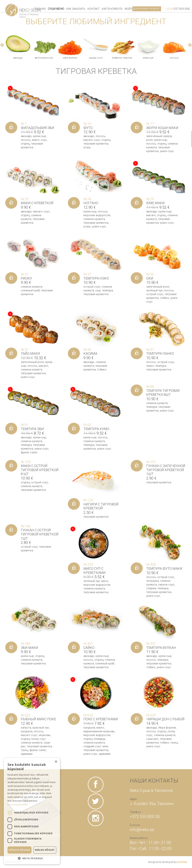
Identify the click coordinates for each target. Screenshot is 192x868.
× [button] (56, 762)
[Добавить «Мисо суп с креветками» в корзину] (74, 568)
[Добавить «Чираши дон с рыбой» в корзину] (137, 719)
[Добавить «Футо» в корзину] (74, 127)
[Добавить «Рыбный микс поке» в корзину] (11, 719)
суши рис (152, 739)
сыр (98, 290)
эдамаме (27, 754)
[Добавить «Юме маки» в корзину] (137, 203)
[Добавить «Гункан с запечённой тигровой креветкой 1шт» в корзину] (137, 466)
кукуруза (27, 731)
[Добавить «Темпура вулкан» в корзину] (137, 647)
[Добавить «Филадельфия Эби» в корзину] (11, 127)
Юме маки (155, 203)
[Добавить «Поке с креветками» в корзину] (74, 719)
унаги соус (167, 151)
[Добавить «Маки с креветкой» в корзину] (11, 203)
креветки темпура (122, 58)
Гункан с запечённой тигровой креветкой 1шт (166, 470)
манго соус (39, 140)
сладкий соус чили (96, 746)
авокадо (18, 58)
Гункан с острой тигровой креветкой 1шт (40, 534)
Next (190, 45)
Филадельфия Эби (37, 128)
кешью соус (96, 58)
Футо (88, 128)
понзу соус (38, 739)
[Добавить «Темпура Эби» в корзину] (11, 429)
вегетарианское (44, 58)
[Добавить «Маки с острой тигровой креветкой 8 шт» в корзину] (11, 466)
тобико (165, 298)
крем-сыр (148, 58)
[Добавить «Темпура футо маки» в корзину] (137, 568)
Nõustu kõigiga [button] (19, 850)
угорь (87, 147)
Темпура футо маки (164, 569)
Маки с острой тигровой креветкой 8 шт (40, 470)
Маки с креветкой (37, 203)
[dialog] (32, 811)
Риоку (26, 278)
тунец (24, 750)
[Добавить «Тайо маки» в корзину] (11, 353)
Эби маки (29, 648)
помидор (100, 739)
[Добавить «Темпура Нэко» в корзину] (74, 278)
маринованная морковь (99, 731)
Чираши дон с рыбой (165, 719)
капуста (26, 728)
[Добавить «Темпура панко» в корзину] (137, 353)
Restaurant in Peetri (148, 9)
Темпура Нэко (96, 278)
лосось (174, 58)
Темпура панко (160, 353)
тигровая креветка (96, 144)
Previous (2, 45)
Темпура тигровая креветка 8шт (163, 393)
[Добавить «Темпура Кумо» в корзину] (74, 429)
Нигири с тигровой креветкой (101, 506)
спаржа (151, 588)
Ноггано (91, 203)
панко (150, 366)
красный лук (41, 728)
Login (169, 9)
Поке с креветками (101, 719)
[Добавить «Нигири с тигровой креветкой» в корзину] (74, 504)
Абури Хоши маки (162, 128)
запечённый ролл (158, 287)
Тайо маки (30, 353)
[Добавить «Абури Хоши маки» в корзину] (137, 127)
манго (100, 728)
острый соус (92, 287)
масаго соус (92, 140)
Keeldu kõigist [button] (45, 850)
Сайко (89, 648)
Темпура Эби (32, 429)
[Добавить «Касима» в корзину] (74, 353)
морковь (45, 735)
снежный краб (30, 290)
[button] (32, 858)
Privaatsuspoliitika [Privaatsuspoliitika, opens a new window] (18, 805)
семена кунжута (94, 219)
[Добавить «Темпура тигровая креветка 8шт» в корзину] (137, 390)
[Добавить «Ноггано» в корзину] (74, 203)
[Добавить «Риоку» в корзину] (11, 278)
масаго (151, 215)
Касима (90, 353)
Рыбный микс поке (38, 719)
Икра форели (70, 58)
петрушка (153, 581)
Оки (150, 278)
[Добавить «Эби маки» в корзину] (11, 647)
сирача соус (166, 585)
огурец (25, 144)
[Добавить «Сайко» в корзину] (74, 647)
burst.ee (182, 862)
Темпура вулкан (161, 648)
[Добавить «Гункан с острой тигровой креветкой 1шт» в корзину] (11, 530)
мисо (105, 581)
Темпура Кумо (96, 429)
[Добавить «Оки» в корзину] (137, 278)
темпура (107, 290)
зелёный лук (154, 290)
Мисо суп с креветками (94, 571)
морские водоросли (97, 215)
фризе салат (29, 452)
